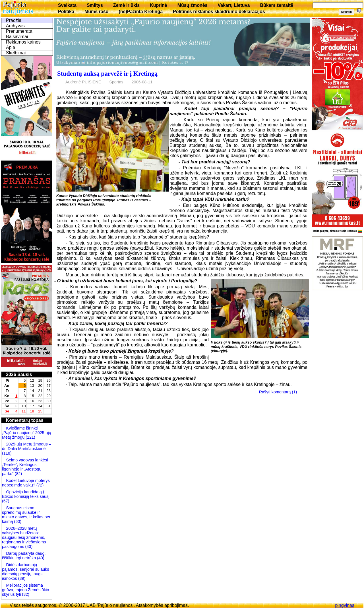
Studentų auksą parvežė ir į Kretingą (107, 74)
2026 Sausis (19, 374)
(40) (40, 558)
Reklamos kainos (23, 42)
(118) (7, 453)
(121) (30, 437)
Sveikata (67, 5)
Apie (11, 47)
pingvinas (345, 605)
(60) (17, 521)
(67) (6, 501)
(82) (18, 474)
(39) (21, 578)
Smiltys (95, 5)
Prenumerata (19, 31)
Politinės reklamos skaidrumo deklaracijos (219, 12)
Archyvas (15, 26)
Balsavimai (17, 37)
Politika (66, 12)
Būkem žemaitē (277, 5)
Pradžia (14, 20)
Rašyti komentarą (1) (278, 392)
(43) (28, 547)
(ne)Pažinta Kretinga (141, 12)
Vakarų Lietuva (234, 5)
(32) (25, 594)
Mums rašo (96, 12)
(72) (40, 485)
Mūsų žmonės (193, 5)
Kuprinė (158, 5)
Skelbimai (16, 53)
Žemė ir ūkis (126, 5)
